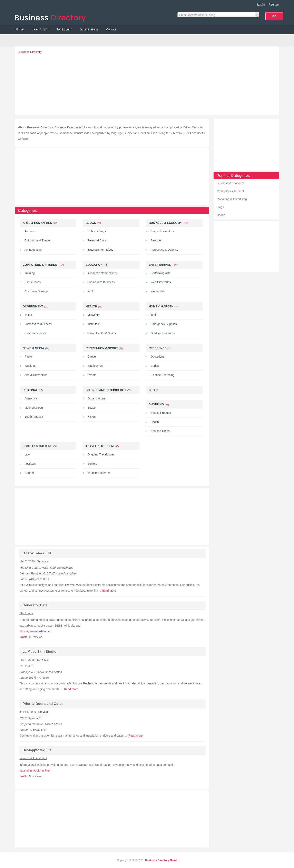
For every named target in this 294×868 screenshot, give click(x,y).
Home (20, 29)
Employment (96, 366)
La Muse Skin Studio (39, 652)
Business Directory (30, 52)
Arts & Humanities (37, 223)
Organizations (96, 398)
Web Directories (161, 282)
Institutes (93, 324)
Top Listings (64, 29)
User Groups (33, 282)
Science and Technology (106, 390)
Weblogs (30, 366)
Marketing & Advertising (232, 199)
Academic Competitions (103, 273)
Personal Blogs (97, 240)
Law (27, 454)
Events (92, 375)
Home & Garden (161, 306)
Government (33, 306)
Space (92, 408)
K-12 (91, 291)
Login (261, 4)
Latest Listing (40, 29)
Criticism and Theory (38, 240)
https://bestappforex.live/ (35, 770)
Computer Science (36, 291)
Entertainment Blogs (100, 250)
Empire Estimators (162, 231)
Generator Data (35, 605)
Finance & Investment (33, 758)
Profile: (24, 637)
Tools (154, 315)
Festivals (30, 464)
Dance (92, 357)
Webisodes (158, 291)
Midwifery (94, 315)
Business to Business (101, 282)
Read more (109, 591)
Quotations (157, 357)
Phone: (24, 579)
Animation (31, 231)
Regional (30, 390)
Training (30, 273)
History (92, 417)
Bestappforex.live (37, 750)
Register (274, 4)
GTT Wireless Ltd (37, 553)
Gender (29, 473)
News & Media (33, 348)
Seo (152, 390)
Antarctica (31, 398)
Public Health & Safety (102, 333)
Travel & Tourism (100, 446)
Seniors (92, 464)
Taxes (28, 315)
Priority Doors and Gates (43, 704)
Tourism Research (99, 473)
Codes (155, 366)
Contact (111, 29)
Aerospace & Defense (164, 250)
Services (156, 240)
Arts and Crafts (160, 431)
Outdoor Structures (163, 333)
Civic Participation (36, 333)
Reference (158, 348)
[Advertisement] (148, 83)
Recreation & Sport (102, 348)
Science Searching (162, 375)
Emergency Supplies (164, 324)
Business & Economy (230, 183)
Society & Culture (37, 446)
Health (221, 215)
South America (34, 417)
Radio (28, 357)
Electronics (26, 613)
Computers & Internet (230, 191)
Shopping (156, 404)
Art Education (33, 250)
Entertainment (161, 265)
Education (94, 265)
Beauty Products (161, 413)
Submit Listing (89, 29)
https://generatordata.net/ (35, 631)
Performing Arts (160, 273)
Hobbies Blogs (97, 231)
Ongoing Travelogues (101, 454)
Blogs (220, 207)
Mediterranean (34, 408)
